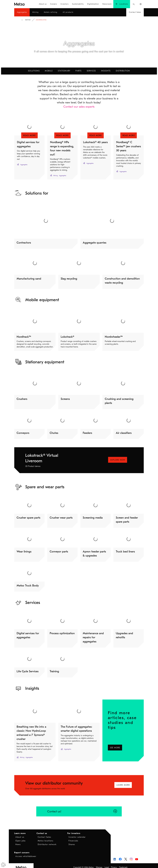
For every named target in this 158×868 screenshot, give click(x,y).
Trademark (123, 864)
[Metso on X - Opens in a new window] (126, 856)
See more (116, 744)
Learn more (20, 830)
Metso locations (46, 837)
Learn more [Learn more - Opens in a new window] (123, 782)
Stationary (64, 71)
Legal (107, 864)
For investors (74, 830)
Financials (73, 837)
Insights (106, 71)
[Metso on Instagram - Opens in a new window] (131, 856)
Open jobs (21, 837)
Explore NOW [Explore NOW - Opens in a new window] (118, 460)
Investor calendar (77, 834)
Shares (72, 841)
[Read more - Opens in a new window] (29, 135)
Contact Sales (44, 834)
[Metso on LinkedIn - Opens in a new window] (115, 856)
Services (91, 71)
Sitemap (99, 864)
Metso (28, 20)
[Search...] (134, 4)
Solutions (34, 71)
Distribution (123, 71)
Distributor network (47, 841)
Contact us (42, 830)
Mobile (49, 71)
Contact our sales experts (79, 107)
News (18, 841)
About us (20, 834)
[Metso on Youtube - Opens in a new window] (137, 856)
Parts (79, 71)
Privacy (114, 864)
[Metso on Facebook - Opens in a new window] (120, 856)
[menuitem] (43, 4)
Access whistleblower (26, 853)
